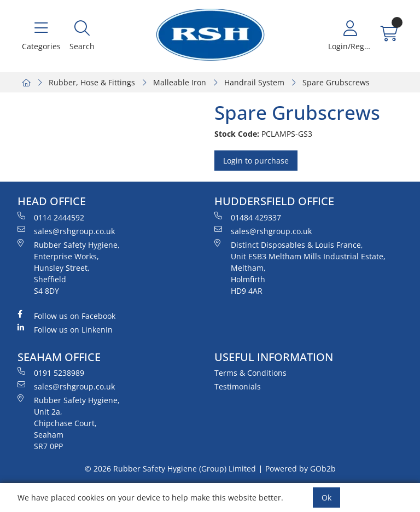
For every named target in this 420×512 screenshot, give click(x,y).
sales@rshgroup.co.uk (66, 231)
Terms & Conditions (250, 373)
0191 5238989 (51, 373)
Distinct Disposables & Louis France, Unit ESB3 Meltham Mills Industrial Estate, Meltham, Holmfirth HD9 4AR (300, 267)
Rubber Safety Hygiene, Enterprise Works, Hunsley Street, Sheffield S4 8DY (69, 267)
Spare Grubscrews (336, 82)
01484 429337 (248, 217)
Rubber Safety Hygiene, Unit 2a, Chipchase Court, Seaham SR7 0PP (69, 423)
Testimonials (238, 386)
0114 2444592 (51, 217)
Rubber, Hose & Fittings (92, 82)
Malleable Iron (180, 82)
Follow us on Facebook (66, 316)
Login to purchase (256, 161)
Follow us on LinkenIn (65, 329)
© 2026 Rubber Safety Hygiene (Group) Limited (170, 469)
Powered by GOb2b (301, 469)
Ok (326, 498)
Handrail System (254, 82)
